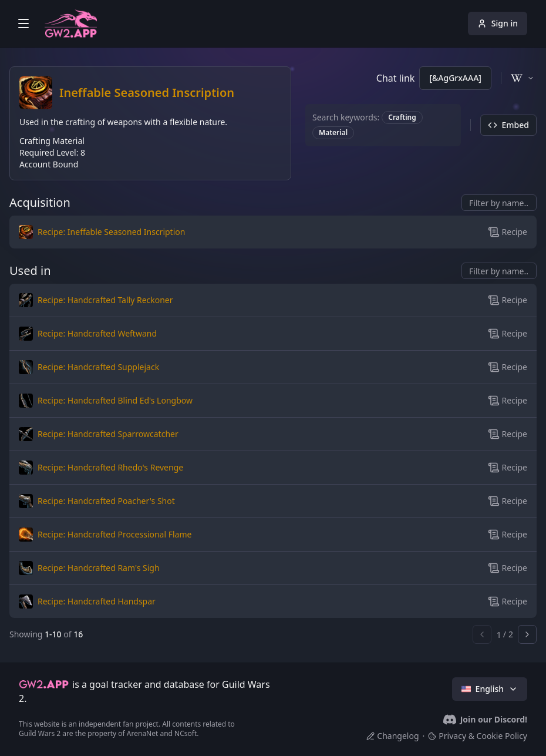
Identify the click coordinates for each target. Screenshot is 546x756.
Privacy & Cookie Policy (478, 736)
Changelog (392, 736)
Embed (508, 125)
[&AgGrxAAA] (455, 78)
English (490, 689)
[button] (185, 232)
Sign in (498, 23)
